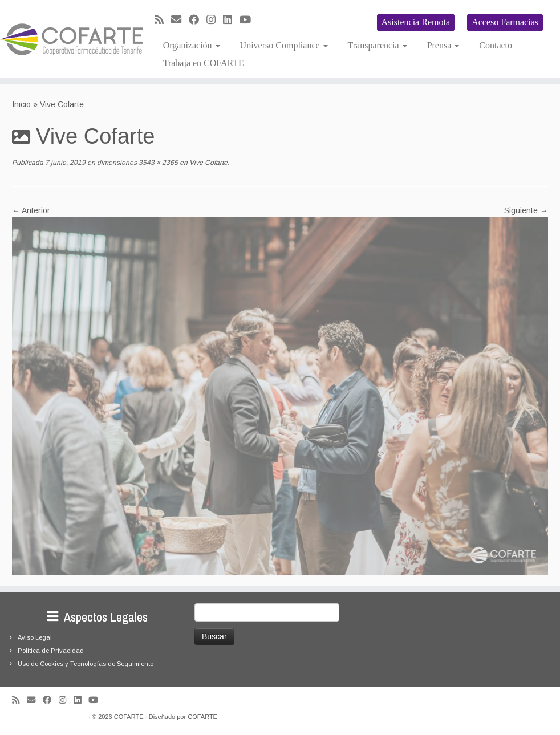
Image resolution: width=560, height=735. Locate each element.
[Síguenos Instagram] (215, 20)
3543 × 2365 (157, 163)
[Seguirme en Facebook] (198, 20)
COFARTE (129, 717)
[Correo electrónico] (180, 20)
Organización (192, 45)
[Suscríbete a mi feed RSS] (163, 20)
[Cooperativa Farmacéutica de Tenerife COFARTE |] (66, 39)
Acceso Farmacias (505, 22)
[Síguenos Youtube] (249, 20)
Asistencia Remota (416, 22)
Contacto (496, 45)
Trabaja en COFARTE (204, 63)
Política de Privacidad (51, 651)
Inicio (21, 104)
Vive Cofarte (208, 163)
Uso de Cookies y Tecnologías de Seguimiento (86, 664)
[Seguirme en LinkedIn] (231, 20)
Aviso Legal (35, 637)
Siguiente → (526, 210)
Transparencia (378, 45)
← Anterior (31, 210)
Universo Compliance (284, 45)
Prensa (443, 45)
